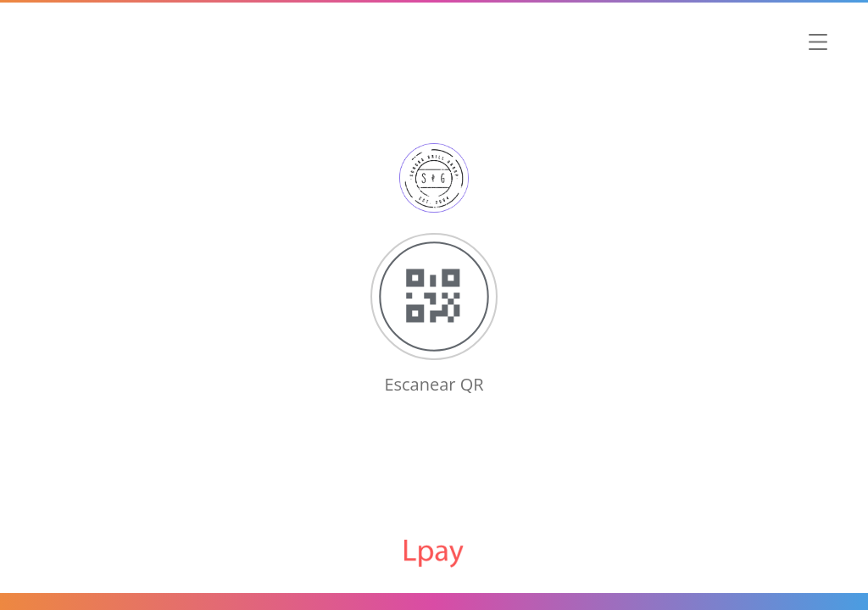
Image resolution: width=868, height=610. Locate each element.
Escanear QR (434, 384)
